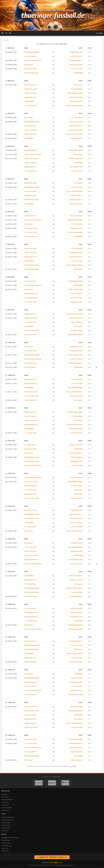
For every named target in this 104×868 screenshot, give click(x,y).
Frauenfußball (6, 829)
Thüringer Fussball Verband (10, 839)
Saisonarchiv (5, 811)
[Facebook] (3, 33)
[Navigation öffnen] (99, 33)
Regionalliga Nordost (8, 818)
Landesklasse (6, 826)
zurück (6, 40)
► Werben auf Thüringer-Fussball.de (52, 858)
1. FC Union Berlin (77, 69)
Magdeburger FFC (77, 52)
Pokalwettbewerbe (7, 801)
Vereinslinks (5, 803)
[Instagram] (6, 33)
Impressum (5, 849)
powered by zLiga (7, 847)
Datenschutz (5, 852)
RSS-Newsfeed (6, 844)
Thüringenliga (6, 824)
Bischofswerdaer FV (76, 60)
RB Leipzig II (29, 65)
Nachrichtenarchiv (7, 809)
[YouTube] (10, 33)
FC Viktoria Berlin (30, 56)
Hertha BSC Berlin (31, 69)
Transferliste (5, 806)
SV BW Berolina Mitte (32, 73)
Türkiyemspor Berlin (76, 65)
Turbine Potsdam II (76, 56)
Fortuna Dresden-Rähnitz (33, 60)
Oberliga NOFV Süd (7, 821)
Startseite (4, 795)
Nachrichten (5, 798)
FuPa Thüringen (6, 841)
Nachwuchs (5, 832)
